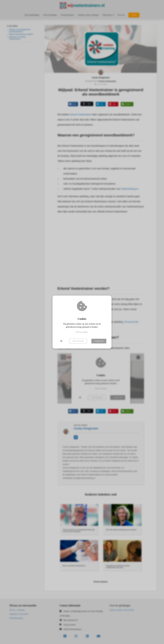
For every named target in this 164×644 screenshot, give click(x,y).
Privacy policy (82, 332)
